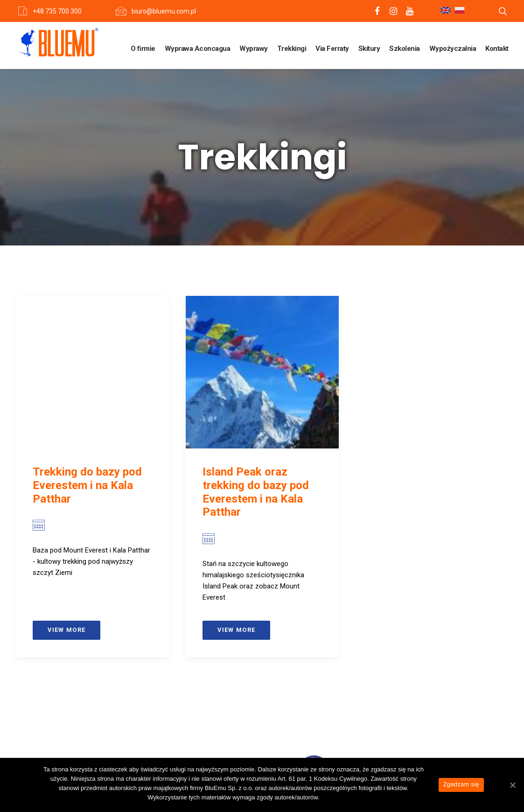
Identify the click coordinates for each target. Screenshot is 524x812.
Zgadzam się (461, 784)
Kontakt (497, 49)
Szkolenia (405, 49)
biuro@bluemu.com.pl (164, 11)
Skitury (369, 49)
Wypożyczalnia (453, 49)
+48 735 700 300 (57, 11)
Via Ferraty (332, 49)
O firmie (143, 49)
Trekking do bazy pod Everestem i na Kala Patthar (87, 485)
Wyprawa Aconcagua (198, 49)
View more (67, 630)
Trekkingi (292, 49)
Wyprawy (254, 49)
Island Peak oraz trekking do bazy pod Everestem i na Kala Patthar (256, 492)
